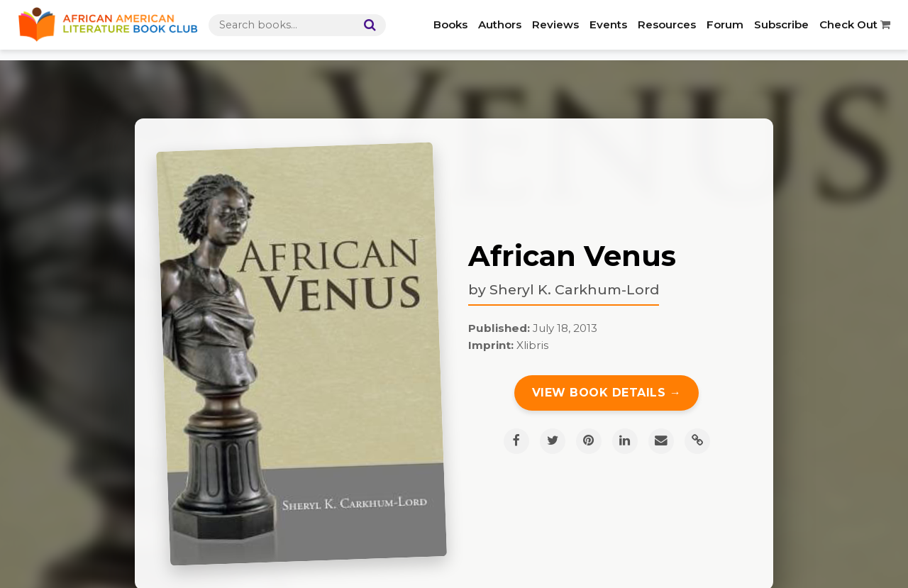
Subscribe (781, 24)
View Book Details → (607, 393)
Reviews (555, 24)
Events (608, 24)
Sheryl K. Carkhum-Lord (574, 289)
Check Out (855, 24)
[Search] (367, 25)
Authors (500, 24)
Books (450, 24)
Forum (725, 24)
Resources (667, 24)
